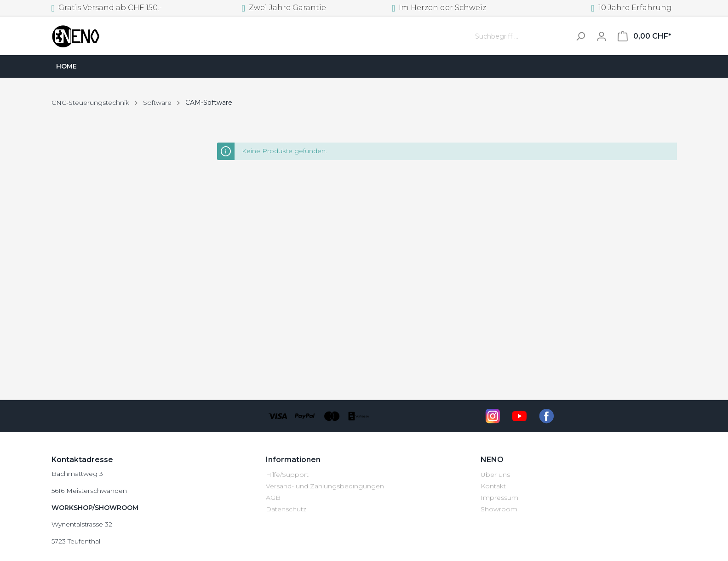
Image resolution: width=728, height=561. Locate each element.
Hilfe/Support (287, 475)
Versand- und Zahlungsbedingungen (325, 486)
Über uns (495, 475)
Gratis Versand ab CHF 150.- (107, 8)
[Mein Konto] (602, 36)
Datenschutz (286, 509)
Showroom (499, 509)
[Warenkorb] (645, 36)
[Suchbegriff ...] (521, 37)
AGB (273, 498)
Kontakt (493, 486)
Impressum (499, 498)
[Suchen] (580, 37)
